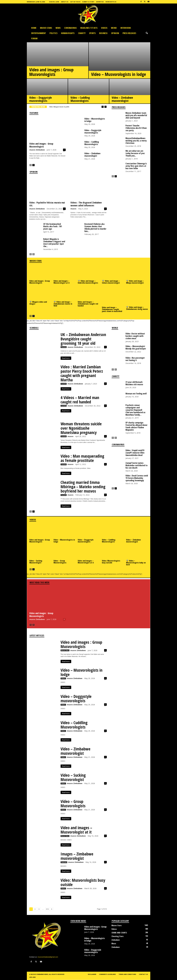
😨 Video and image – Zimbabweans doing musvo (137, 308)
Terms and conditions (127, 974)
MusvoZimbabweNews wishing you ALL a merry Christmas (136, 141)
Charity (82, 33)
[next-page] (33, 165)
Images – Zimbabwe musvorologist (77, 856)
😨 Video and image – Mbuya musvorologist (135, 282)
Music (114, 944)
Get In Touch (75, 2)
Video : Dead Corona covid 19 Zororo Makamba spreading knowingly (137, 478)
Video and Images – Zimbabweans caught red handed (88, 304)
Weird (114, 28)
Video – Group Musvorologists (60, 562)
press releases (129, 33)
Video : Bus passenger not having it (135, 359)
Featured (64, 862)
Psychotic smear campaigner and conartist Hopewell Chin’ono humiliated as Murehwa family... (135, 410)
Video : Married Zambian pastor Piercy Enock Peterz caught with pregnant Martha (82, 373)
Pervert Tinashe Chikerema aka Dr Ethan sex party (136, 128)
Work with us (111, 2)
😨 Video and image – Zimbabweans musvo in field (63, 304)
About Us (65, 2)
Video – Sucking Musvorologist (36, 562)
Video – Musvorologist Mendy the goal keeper (136, 347)
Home (34, 28)
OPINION (115, 33)
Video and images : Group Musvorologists (51, 72)
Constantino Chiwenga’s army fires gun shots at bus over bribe (136, 166)
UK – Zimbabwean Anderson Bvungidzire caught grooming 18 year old (83, 339)
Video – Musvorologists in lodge (119, 74)
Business (103, 33)
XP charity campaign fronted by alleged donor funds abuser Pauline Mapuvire (136, 426)
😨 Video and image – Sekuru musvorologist (111, 282)
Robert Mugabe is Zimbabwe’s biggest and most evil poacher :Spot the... (54, 243)
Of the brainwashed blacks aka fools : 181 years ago (53, 226)
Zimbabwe (116, 940)
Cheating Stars (118, 936)
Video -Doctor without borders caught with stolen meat (135, 336)
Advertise (100, 2)
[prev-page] (31, 165)
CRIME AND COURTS (119, 933)
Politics (53, 33)
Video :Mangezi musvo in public (59, 107)
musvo (73, 209)
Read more (66, 358)
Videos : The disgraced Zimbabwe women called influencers (86, 204)
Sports (92, 33)
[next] (105, 107)
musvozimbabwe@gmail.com (48, 957)
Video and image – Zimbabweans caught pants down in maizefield (112, 309)
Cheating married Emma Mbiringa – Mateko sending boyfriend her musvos (83, 487)
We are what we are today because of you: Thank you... (135, 153)
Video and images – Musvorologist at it (62, 282)
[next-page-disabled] (33, 254)
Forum (34, 38)
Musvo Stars (46, 28)
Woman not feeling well (136, 394)
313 (47, 909)
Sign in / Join (54, 2)
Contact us (143, 974)
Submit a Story (88, 2)
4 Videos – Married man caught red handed (80, 400)
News (58, 28)
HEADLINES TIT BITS (89, 28)
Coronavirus (70, 28)
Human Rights (68, 33)
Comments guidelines (107, 974)
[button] (147, 33)
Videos (104, 28)
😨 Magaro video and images (38, 303)
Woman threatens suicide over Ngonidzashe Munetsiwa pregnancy (81, 428)
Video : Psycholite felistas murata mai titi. (47, 204)
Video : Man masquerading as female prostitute (82, 458)
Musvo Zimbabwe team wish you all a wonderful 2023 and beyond (136, 115)
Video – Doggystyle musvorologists (41, 99)
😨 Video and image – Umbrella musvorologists (88, 282)
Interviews (126, 28)
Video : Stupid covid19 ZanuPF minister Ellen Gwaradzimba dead (135, 453)
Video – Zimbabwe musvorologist (122, 99)
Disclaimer (92, 974)
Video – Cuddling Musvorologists (80, 99)
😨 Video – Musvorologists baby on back (136, 563)
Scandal (64, 347)
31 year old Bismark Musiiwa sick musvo (134, 383)
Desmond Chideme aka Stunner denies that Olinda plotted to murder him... (95, 228)
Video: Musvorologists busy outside (111, 562)
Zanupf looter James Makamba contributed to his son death (136, 465)
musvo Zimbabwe (37, 150)
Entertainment (39, 33)
